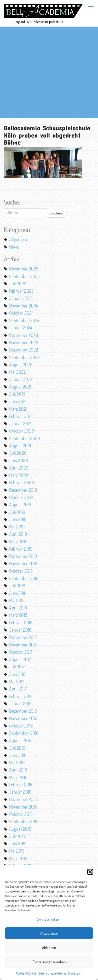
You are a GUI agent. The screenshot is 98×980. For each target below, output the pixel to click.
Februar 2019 (21, 549)
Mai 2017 (17, 681)
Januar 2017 (20, 704)
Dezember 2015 (23, 799)
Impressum (75, 973)
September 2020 (25, 438)
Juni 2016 (18, 755)
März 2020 (19, 475)
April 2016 (18, 770)
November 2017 (23, 645)
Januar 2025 (21, 298)
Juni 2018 (18, 593)
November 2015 (23, 807)
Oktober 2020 (22, 431)
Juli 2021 (17, 394)
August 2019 (20, 504)
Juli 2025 (18, 283)
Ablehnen (49, 948)
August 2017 (20, 659)
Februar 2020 (22, 482)
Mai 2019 (17, 527)
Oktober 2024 (21, 313)
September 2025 (24, 276)
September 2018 (24, 578)
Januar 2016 (20, 792)
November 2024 (24, 306)
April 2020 (19, 468)
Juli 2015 (17, 836)
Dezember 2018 (23, 556)
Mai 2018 (17, 600)
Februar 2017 (21, 696)
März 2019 (18, 541)
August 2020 (21, 446)
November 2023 (24, 342)
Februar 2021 (21, 416)
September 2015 (24, 821)
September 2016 (24, 733)
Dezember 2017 (23, 637)
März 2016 (18, 777)
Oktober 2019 (21, 497)
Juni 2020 (19, 460)
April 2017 (18, 689)
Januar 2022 (21, 379)
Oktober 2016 (21, 726)
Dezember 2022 (24, 350)
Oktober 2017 (21, 652)
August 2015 (20, 829)
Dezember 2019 (23, 490)
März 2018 (18, 615)
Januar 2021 (20, 423)
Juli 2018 (17, 585)
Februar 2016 (21, 785)
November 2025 (24, 269)
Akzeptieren (49, 933)
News (14, 247)
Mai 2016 (17, 762)
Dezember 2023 (24, 335)
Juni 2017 (18, 674)
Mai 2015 (17, 851)
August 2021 (20, 387)
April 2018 (18, 608)
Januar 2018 (20, 630)
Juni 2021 (18, 401)
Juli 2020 (18, 453)
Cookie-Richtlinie (26, 973)
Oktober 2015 (21, 814)
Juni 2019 (18, 519)
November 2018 (23, 563)
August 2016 (20, 740)
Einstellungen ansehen (49, 962)
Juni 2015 (18, 843)
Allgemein (18, 239)
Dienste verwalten (48, 919)
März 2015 (18, 858)
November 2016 (23, 718)
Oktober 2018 (21, 571)
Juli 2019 (17, 512)
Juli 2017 (17, 667)
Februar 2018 (21, 622)
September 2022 (24, 357)
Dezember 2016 (23, 711)
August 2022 (21, 365)
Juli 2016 (17, 748)
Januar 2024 (21, 328)
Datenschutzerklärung (52, 973)
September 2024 (24, 320)
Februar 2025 (21, 291)
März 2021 (18, 409)
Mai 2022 (18, 372)
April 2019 (18, 534)
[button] (90, 872)
